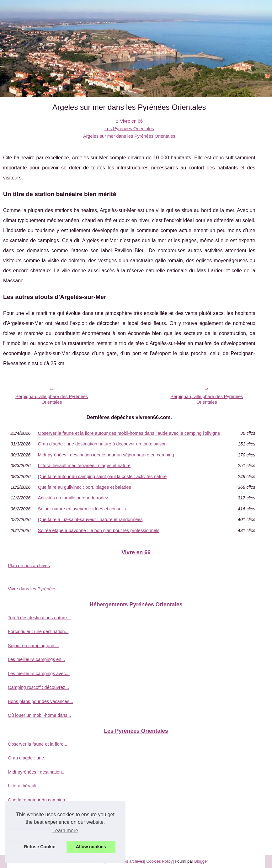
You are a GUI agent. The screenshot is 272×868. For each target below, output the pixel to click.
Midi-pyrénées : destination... (37, 772)
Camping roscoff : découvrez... (38, 687)
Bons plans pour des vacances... (40, 701)
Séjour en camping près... (34, 646)
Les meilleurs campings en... (36, 659)
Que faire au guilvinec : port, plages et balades (85, 487)
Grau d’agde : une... (28, 758)
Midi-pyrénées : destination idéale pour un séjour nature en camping (106, 455)
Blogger (201, 861)
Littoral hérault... (24, 786)
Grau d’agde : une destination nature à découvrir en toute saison (102, 444)
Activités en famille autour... (35, 828)
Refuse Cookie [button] (40, 847)
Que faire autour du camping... (38, 800)
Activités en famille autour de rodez (73, 498)
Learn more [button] (65, 831)
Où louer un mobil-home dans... (40, 715)
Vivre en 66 (131, 121)
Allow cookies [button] (91, 847)
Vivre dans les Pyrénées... (34, 589)
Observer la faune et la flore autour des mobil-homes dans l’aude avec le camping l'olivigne (129, 433)
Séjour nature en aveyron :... (36, 842)
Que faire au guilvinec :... (33, 814)
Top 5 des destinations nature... (39, 618)
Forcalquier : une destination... (38, 631)
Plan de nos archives (29, 566)
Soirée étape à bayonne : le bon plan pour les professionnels (99, 530)
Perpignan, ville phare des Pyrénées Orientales (52, 399)
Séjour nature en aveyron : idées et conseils (82, 509)
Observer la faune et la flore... (38, 744)
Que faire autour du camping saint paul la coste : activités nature (102, 477)
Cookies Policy (159, 861)
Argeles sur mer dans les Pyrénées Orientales (129, 136)
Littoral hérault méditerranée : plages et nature (84, 466)
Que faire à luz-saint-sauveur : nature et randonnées (90, 519)
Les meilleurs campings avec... (39, 674)
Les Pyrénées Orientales (129, 129)
